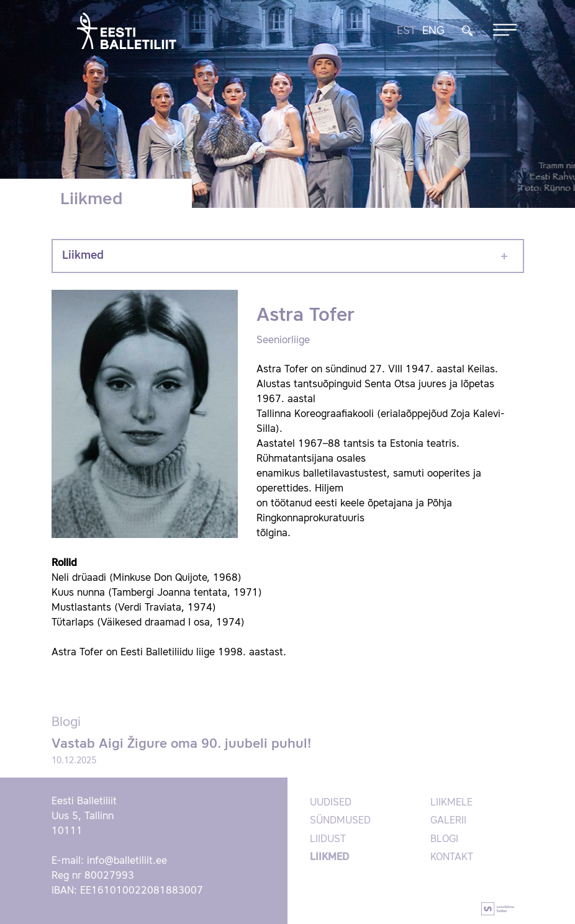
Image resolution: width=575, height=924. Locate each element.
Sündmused (340, 821)
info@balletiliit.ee (127, 861)
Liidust (328, 840)
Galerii (448, 821)
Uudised (331, 803)
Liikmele (451, 803)
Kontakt (452, 858)
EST (406, 31)
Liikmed (83, 256)
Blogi (444, 840)
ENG (433, 31)
